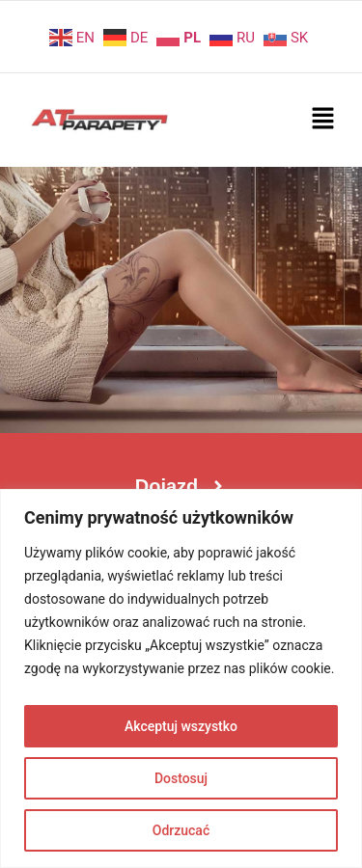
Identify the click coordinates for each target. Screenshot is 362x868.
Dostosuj (181, 778)
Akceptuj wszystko (181, 726)
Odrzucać (181, 830)
